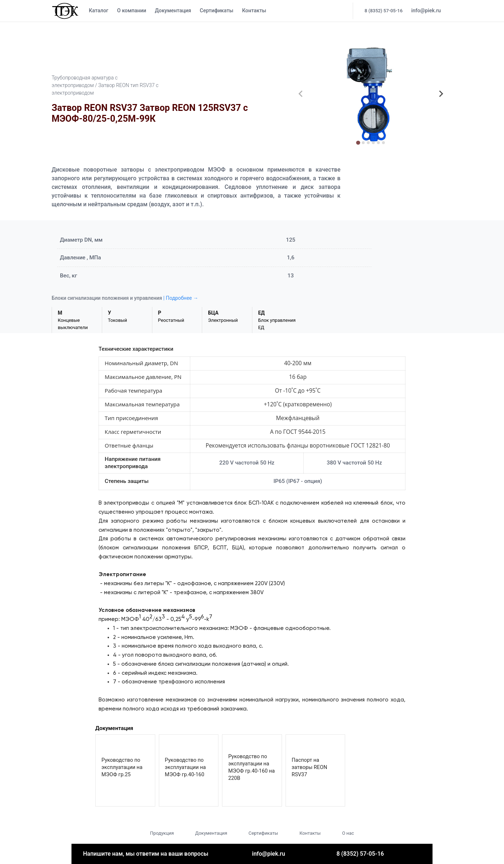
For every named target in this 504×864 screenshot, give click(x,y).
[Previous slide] (301, 94)
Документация (173, 11)
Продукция (162, 833)
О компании (132, 11)
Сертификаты (216, 11)
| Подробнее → (181, 298)
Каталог (99, 11)
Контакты (254, 11)
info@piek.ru (426, 11)
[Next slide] (441, 94)
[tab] (358, 142)
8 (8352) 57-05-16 (384, 11)
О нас (348, 833)
